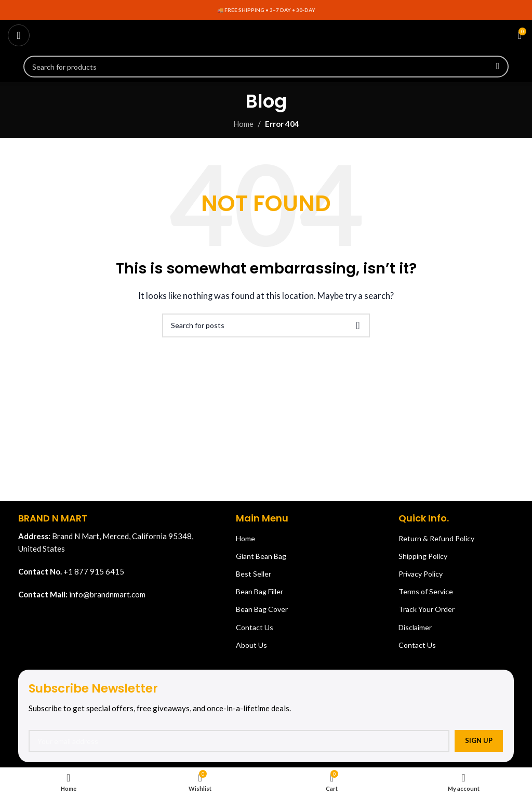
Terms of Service (426, 591)
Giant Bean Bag (261, 556)
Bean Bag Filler (260, 591)
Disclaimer (415, 627)
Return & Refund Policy (436, 538)
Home (243, 124)
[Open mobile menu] (19, 35)
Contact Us (255, 627)
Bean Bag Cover (262, 609)
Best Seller (254, 574)
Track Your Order (427, 609)
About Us (251, 645)
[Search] (266, 67)
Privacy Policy (421, 574)
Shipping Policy (423, 556)
